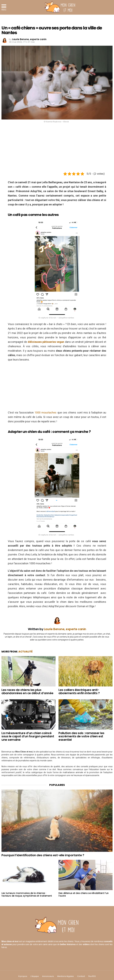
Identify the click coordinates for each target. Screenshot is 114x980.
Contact (81, 976)
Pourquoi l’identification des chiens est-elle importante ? (43, 855)
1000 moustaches (45, 413)
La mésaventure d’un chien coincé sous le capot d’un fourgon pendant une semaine (28, 736)
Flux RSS (92, 976)
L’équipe (35, 976)
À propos (23, 976)
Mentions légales (66, 976)
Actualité (25, 652)
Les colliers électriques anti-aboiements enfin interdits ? (79, 692)
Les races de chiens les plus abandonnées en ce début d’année (27, 692)
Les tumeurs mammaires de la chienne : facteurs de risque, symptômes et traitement (27, 894)
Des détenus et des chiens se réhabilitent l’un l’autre (84, 894)
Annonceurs (48, 976)
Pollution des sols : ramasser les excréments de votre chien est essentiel (81, 736)
